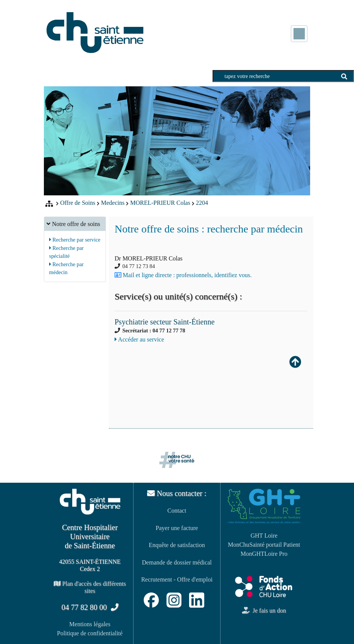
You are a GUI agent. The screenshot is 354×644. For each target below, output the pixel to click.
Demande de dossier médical (177, 562)
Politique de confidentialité (90, 633)
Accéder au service (139, 339)
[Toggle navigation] (299, 34)
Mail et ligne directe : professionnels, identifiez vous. (187, 275)
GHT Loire (264, 536)
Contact (177, 511)
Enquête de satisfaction (177, 545)
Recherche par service (75, 240)
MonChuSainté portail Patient (264, 545)
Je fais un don (264, 610)
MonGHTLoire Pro (264, 554)
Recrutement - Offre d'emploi (177, 579)
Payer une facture (177, 528)
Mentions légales (90, 624)
